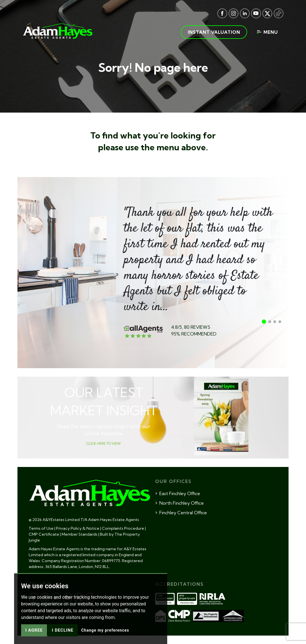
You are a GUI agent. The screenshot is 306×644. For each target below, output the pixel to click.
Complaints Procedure (123, 528)
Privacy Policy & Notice (78, 528)
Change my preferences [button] (105, 638)
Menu (267, 32)
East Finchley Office (178, 493)
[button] (264, 322)
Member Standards (80, 534)
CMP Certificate (44, 534)
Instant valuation (214, 32)
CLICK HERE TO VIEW (104, 443)
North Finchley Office (179, 503)
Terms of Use (41, 528)
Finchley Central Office (181, 513)
